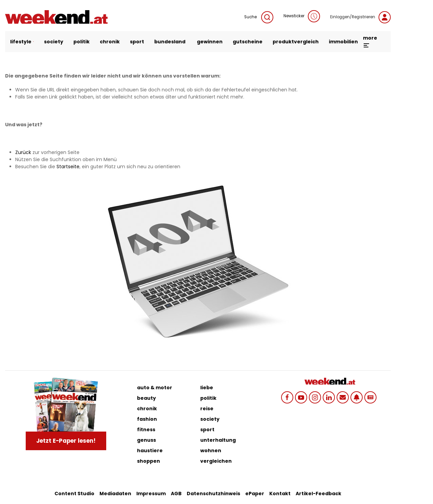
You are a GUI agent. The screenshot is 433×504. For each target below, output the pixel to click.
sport (137, 42)
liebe (207, 388)
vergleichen (216, 461)
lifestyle (22, 42)
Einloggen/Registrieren (360, 17)
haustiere (150, 451)
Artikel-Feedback (318, 494)
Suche (259, 17)
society (54, 42)
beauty (146, 398)
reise (207, 409)
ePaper (255, 494)
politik (82, 42)
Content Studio (74, 494)
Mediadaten (115, 494)
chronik (110, 42)
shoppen (149, 461)
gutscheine (248, 42)
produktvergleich (296, 42)
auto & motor (155, 388)
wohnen (211, 451)
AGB (176, 494)
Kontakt (280, 494)
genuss (146, 440)
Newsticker (302, 16)
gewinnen (210, 42)
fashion (147, 419)
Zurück (23, 152)
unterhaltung (218, 440)
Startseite (68, 167)
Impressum (151, 494)
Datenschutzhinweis (213, 494)
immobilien (343, 42)
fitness (146, 430)
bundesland (170, 42)
